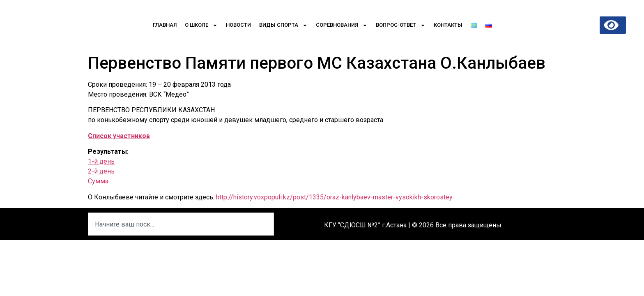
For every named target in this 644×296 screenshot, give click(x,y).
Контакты (448, 25)
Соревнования (342, 25)
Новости (238, 25)
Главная (165, 25)
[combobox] (181, 224)
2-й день (101, 171)
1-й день (101, 161)
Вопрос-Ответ (401, 25)
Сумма (98, 181)
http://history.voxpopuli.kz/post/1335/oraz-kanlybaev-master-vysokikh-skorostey (334, 197)
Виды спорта (283, 25)
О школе (201, 25)
